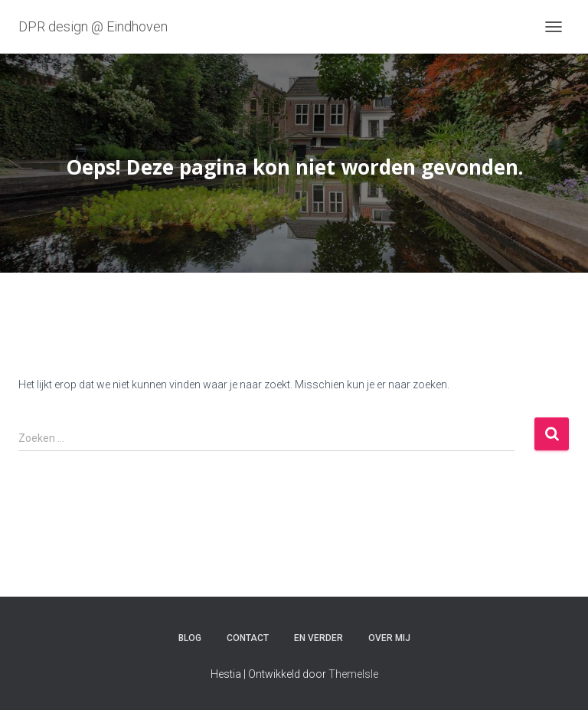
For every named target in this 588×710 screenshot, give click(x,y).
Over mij (389, 638)
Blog (190, 638)
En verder (318, 638)
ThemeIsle (353, 674)
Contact (248, 638)
